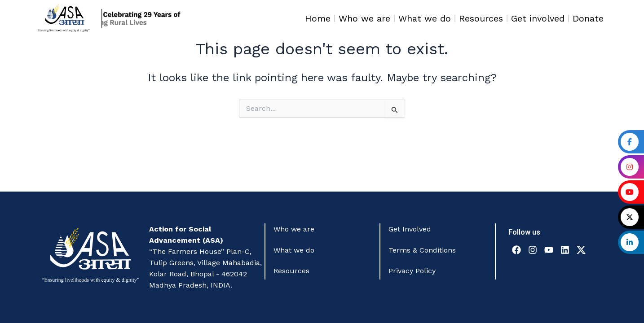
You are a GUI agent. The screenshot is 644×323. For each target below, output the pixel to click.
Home (318, 18)
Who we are (364, 18)
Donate (588, 18)
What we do (425, 18)
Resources (481, 18)
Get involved (538, 18)
